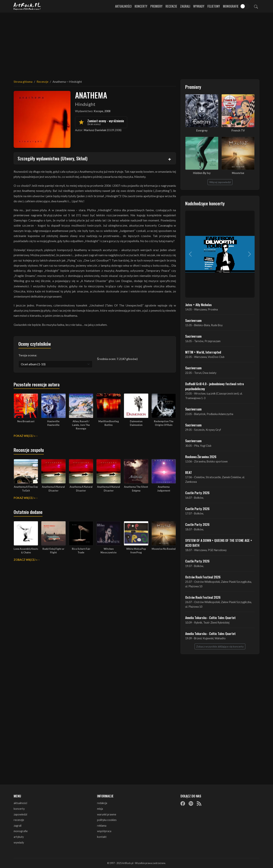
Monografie (231, 6)
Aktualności (123, 6)
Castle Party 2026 (197, 493)
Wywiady (199, 6)
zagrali (18, 826)
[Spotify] (191, 803)
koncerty (19, 809)
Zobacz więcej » (25, 560)
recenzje (19, 820)
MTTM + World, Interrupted (203, 352)
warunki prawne (107, 814)
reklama (102, 826)
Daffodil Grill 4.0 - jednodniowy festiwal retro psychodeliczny (215, 386)
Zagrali (185, 6)
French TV (238, 130)
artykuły (19, 837)
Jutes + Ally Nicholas (198, 305)
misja (100, 809)
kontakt (102, 837)
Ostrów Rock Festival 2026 (203, 577)
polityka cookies (107, 820)
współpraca (104, 831)
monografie (21, 831)
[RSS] (199, 803)
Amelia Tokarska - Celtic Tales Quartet (210, 618)
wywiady (19, 842)
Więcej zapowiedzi (220, 182)
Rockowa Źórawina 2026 (201, 457)
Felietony (214, 6)
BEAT (189, 472)
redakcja (102, 803)
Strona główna (23, 82)
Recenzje (171, 6)
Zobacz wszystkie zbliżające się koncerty (220, 646)
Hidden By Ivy (202, 173)
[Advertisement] (136, 44)
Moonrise (238, 173)
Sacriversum (193, 320)
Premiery (156, 6)
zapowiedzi (20, 814)
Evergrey (202, 130)
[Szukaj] (256, 6)
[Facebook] (183, 803)
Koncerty (141, 6)
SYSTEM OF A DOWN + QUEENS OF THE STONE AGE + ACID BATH (219, 543)
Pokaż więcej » (24, 436)
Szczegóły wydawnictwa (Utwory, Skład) (53, 158)
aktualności (20, 803)
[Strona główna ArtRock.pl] (27, 6)
